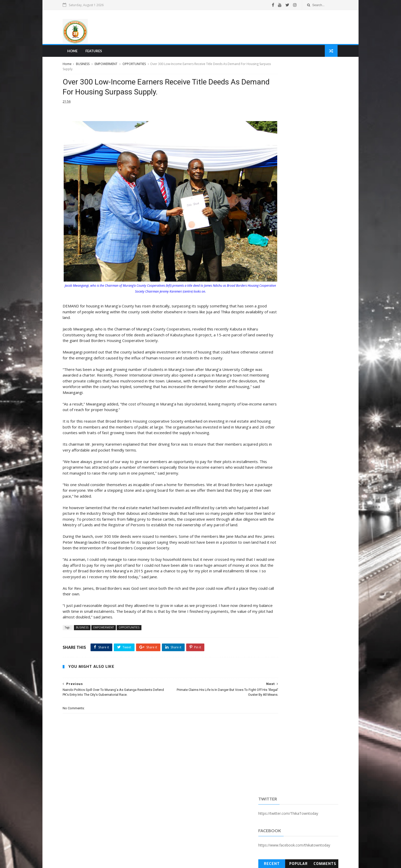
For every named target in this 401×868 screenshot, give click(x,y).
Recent (268, 131)
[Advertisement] (238, 28)
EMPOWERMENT (113, 66)
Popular (293, 131)
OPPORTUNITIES (142, 66)
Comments (319, 131)
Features (100, 53)
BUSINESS (90, 66)
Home (79, 53)
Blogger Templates (148, 861)
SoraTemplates (98, 861)
